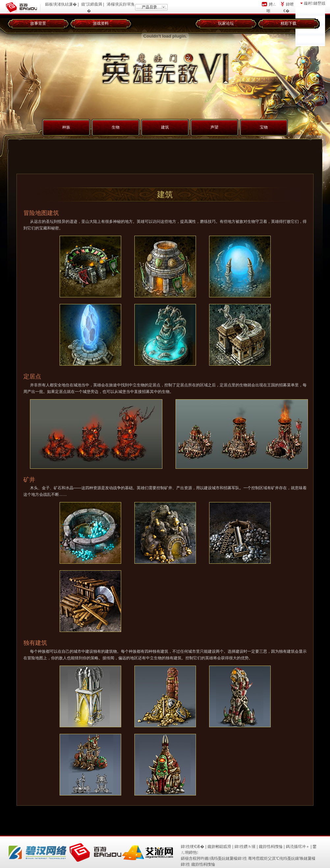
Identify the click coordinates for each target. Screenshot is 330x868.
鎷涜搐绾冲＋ (298, 847)
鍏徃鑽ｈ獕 (245, 847)
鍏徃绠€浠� (192, 847)
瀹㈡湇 (310, 12)
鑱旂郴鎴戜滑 (219, 847)
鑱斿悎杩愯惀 (271, 847)
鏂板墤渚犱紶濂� (61, 4)
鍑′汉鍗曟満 (92, 4)
